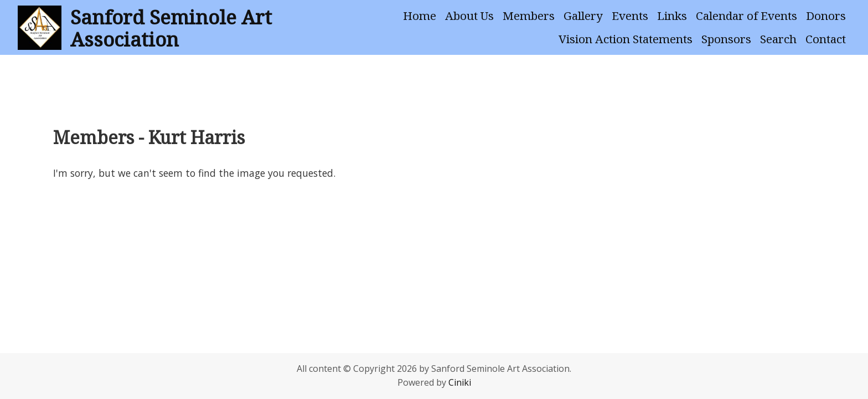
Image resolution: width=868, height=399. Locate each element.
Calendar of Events (746, 16)
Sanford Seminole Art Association (171, 28)
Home (420, 16)
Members (529, 16)
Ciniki (460, 382)
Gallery (583, 16)
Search (778, 39)
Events (630, 16)
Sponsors (726, 39)
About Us (469, 16)
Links (672, 16)
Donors (826, 16)
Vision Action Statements (626, 39)
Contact (826, 39)
